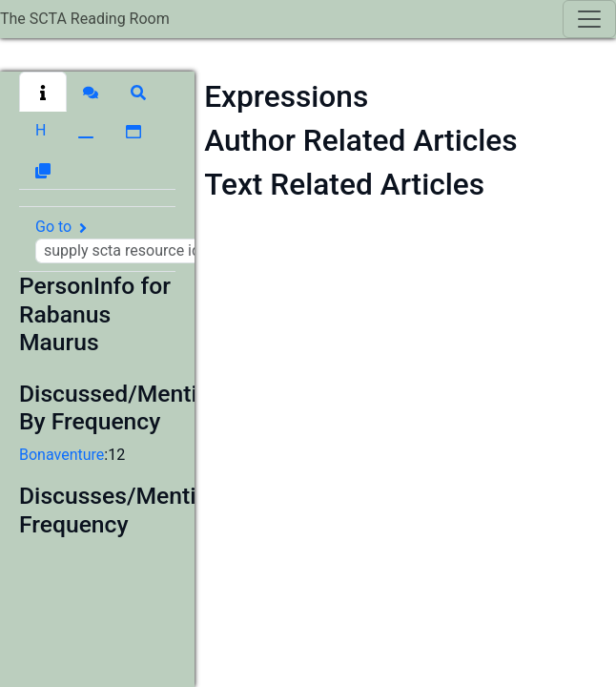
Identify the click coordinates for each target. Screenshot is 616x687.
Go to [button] (141, 240)
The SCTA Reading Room (85, 19)
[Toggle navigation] (589, 19)
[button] (43, 92)
